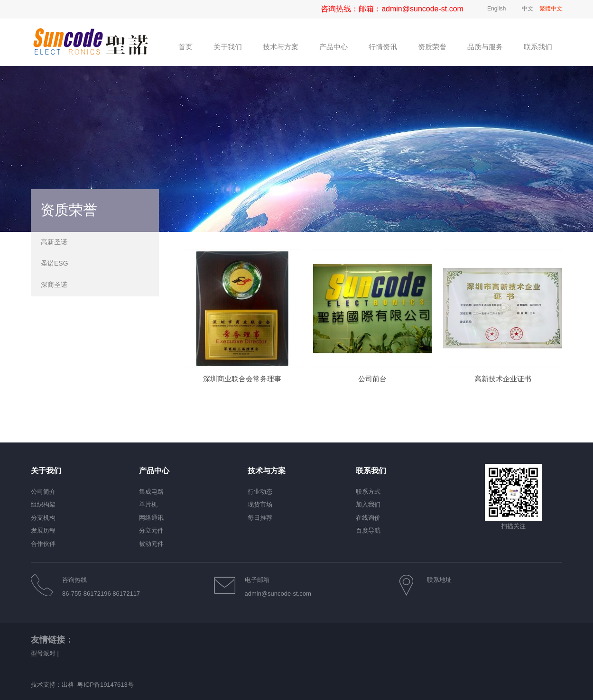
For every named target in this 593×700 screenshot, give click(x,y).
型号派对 (43, 653)
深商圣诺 (54, 285)
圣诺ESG (55, 263)
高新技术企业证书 (503, 393)
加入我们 (368, 504)
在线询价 (368, 518)
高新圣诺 (54, 242)
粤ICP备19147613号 (106, 685)
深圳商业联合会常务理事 (242, 393)
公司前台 (372, 393)
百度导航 (368, 530)
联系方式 (368, 492)
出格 (68, 685)
